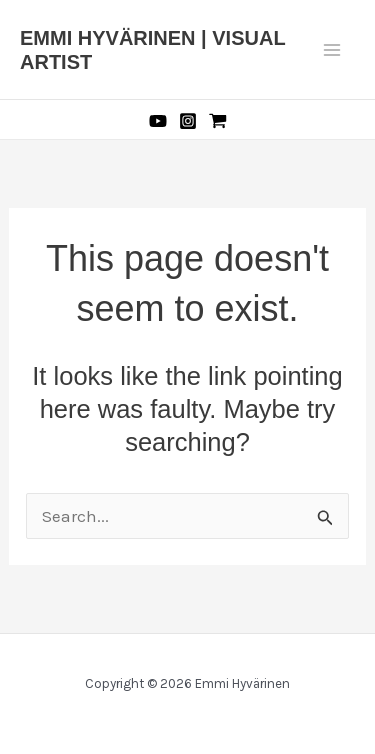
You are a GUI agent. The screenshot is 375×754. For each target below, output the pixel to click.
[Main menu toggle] (333, 50)
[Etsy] (218, 121)
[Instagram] (188, 121)
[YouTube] (158, 121)
